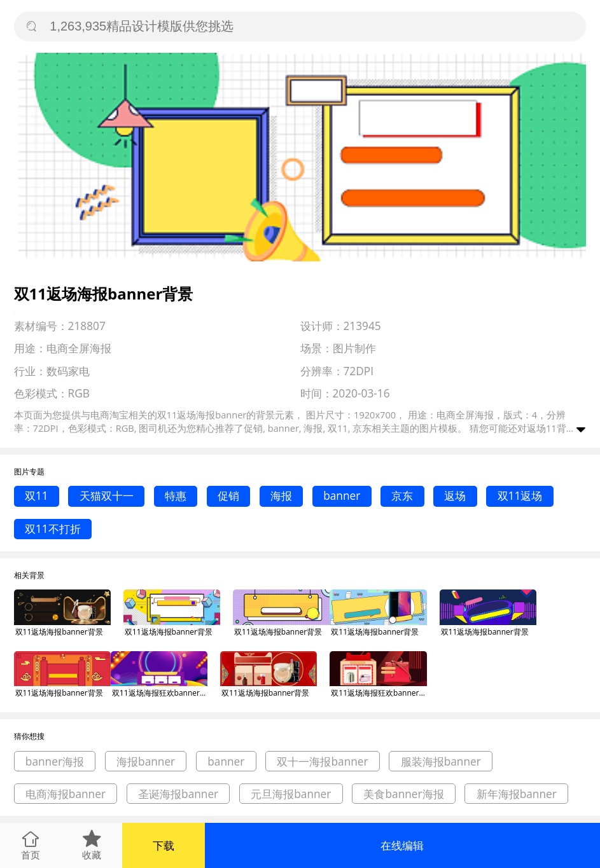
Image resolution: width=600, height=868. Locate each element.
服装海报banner (441, 761)
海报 (281, 496)
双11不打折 (53, 529)
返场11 (542, 428)
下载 (164, 845)
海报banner (146, 761)
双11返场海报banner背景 (59, 632)
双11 (37, 496)
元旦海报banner (291, 794)
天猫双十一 (107, 496)
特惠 (176, 496)
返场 (455, 496)
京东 (402, 496)
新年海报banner (517, 794)
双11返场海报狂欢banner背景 (160, 693)
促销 (228, 496)
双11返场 (520, 496)
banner (342, 496)
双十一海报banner (322, 761)
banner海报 (55, 761)
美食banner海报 (403, 794)
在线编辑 (402, 845)
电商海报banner (66, 794)
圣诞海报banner (178, 794)
